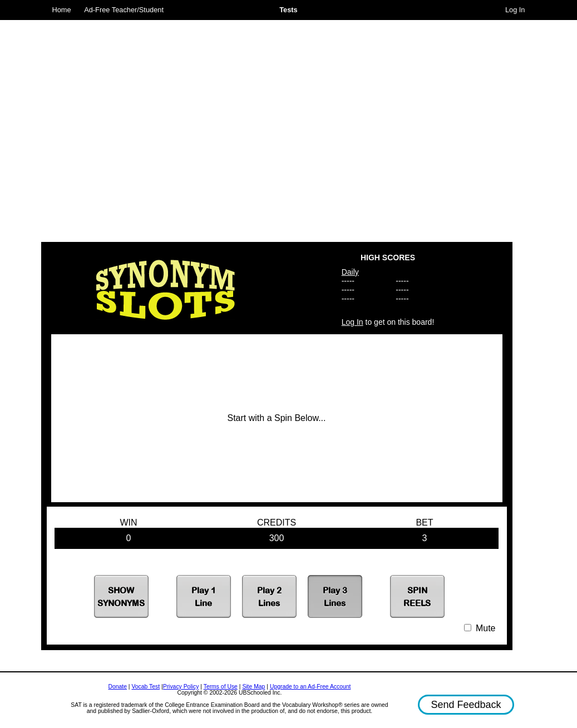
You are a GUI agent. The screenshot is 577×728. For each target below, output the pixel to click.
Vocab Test (146, 687)
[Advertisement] (140, 127)
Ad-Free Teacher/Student (124, 10)
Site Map (253, 687)
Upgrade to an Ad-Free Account (310, 687)
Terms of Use (221, 687)
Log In (515, 10)
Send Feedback (466, 705)
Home (62, 10)
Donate (117, 687)
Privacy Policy (181, 687)
